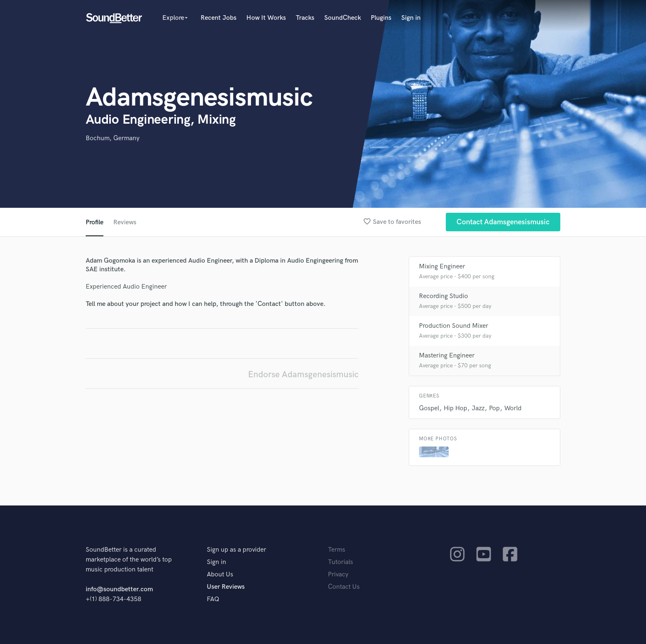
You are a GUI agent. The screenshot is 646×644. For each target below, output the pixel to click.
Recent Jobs (219, 18)
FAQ (213, 599)
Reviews (125, 222)
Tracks (305, 18)
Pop (494, 408)
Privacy (338, 575)
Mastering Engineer (447, 356)
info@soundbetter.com (119, 589)
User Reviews (226, 587)
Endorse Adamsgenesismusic (303, 375)
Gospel (429, 408)
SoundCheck (343, 18)
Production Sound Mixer (454, 326)
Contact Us (344, 587)
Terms (337, 550)
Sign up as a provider (236, 550)
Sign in (411, 18)
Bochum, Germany (113, 138)
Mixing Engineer (442, 267)
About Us (220, 575)
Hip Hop (455, 408)
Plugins (381, 18)
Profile (95, 222)
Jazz (478, 408)
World (513, 408)
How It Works (266, 18)
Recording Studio (444, 296)
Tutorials (341, 562)
